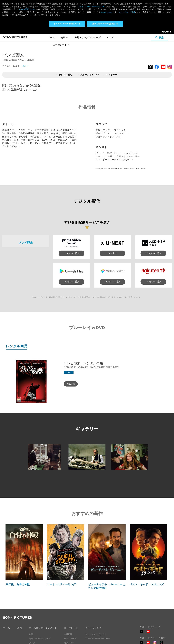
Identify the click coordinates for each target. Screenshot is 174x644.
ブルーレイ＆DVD (88, 46)
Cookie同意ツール (49, 639)
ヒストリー (69, 614)
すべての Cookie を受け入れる (67, 24)
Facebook (157, 40)
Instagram (170, 40)
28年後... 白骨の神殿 (18, 556)
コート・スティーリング (61, 556)
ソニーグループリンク (95, 605)
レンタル (112, 224)
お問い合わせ (70, 622)
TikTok (162, 615)
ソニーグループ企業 (127, 12)
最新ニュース (70, 610)
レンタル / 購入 (71, 224)
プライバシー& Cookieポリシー (91, 7)
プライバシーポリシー (13, 639)
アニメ (32, 614)
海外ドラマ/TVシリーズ (40, 610)
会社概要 (68, 605)
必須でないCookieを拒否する (105, 24)
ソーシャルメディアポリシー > (154, 631)
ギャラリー (111, 46)
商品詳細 (71, 355)
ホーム (6, 599)
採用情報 (68, 618)
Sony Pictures (106, 12)
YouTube (163, 40)
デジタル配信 (65, 46)
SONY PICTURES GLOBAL (98, 610)
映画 (19, 599)
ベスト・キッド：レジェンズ (147, 556)
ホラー (26, 37)
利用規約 (32, 639)
